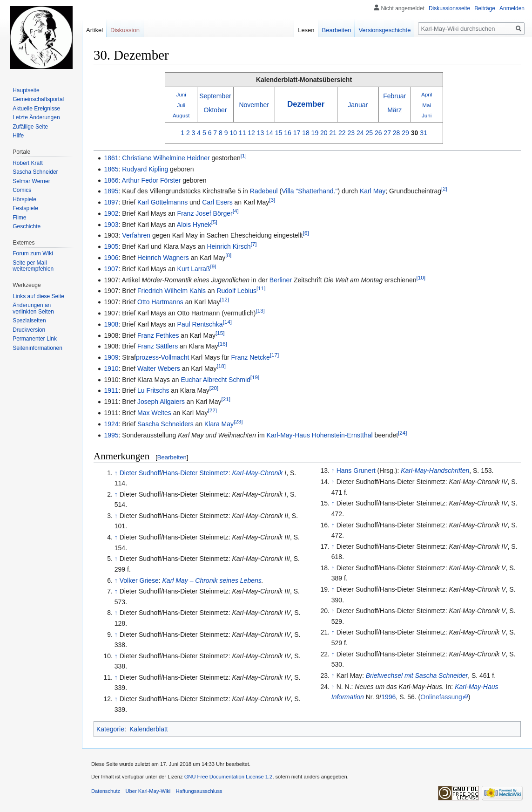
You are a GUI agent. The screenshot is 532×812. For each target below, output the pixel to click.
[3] (272, 200)
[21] (226, 399)
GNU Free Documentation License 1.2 (229, 777)
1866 (111, 180)
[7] (254, 244)
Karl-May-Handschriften (435, 471)
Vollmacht (175, 357)
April (427, 94)
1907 (111, 269)
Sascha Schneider (35, 172)
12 (251, 133)
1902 (111, 213)
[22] (212, 410)
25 (369, 133)
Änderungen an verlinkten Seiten (33, 308)
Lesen (306, 30)
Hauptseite (26, 90)
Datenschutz (106, 791)
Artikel (94, 30)
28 (397, 133)
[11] (261, 289)
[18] (221, 366)
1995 (111, 435)
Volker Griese (139, 580)
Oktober (215, 110)
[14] (227, 322)
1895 (111, 191)
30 (415, 133)
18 (306, 133)
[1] (244, 155)
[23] (238, 421)
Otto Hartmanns (160, 302)
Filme (19, 218)
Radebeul (264, 191)
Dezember (306, 104)
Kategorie (110, 729)
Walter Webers (159, 368)
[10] (421, 277)
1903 (111, 225)
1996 (388, 697)
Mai (427, 105)
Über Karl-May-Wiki (148, 791)
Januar (358, 105)
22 (342, 133)
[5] (214, 222)
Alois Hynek (194, 225)
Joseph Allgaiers (161, 402)
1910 (111, 368)
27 (387, 133)
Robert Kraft (28, 163)
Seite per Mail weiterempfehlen (33, 266)
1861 (111, 158)
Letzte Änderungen (36, 117)
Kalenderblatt (149, 729)
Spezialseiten (29, 321)
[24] (402, 433)
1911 (111, 390)
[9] (213, 266)
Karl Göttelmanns (162, 202)
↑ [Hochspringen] (116, 473)
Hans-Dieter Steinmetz (196, 473)
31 (424, 133)
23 (351, 133)
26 (378, 133)
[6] (306, 233)
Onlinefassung (441, 697)
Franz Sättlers (158, 346)
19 (315, 133)
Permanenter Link (35, 339)
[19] (255, 377)
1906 (111, 258)
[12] (224, 300)
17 (297, 133)
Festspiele (25, 208)
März (394, 110)
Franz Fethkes (158, 335)
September (215, 96)
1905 (111, 246)
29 (405, 133)
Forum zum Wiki (33, 253)
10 (233, 133)
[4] (236, 211)
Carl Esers (217, 202)
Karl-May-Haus (288, 435)
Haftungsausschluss (199, 791)
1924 (111, 424)
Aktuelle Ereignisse (36, 109)
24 (360, 133)
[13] (260, 310)
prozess (147, 357)
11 (242, 133)
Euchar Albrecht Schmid (215, 380)
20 (324, 133)
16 (288, 133)
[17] (274, 355)
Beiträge (485, 8)
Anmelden (512, 8)
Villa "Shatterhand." (310, 191)
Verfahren (136, 235)
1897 (111, 202)
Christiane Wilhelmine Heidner (166, 158)
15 (279, 133)
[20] (214, 388)
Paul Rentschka (200, 324)
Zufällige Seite (30, 127)
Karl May (373, 191)
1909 (111, 357)
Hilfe (18, 136)
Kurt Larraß (194, 269)
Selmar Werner (31, 181)
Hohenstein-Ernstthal (342, 435)
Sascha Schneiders (165, 424)
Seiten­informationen (37, 348)
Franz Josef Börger (205, 213)
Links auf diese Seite (38, 296)
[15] (220, 333)
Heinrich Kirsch (229, 246)
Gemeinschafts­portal (38, 99)
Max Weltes (154, 413)
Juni (181, 94)
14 (269, 133)
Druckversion (29, 330)
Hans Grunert (356, 471)
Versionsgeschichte (384, 30)
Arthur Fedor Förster (152, 180)
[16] (223, 344)
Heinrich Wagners (163, 258)
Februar (394, 96)
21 (333, 133)
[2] (444, 189)
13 (261, 133)
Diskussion (125, 30)
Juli (182, 105)
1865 (111, 169)
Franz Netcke (251, 357)
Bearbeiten (172, 457)
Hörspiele (24, 199)
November (254, 105)
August (181, 115)
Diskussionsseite (449, 8)
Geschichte (27, 226)
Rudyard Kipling (145, 169)
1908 (111, 324)
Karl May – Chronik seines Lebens (212, 580)
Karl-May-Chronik (257, 473)
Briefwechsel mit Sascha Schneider (417, 676)
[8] (228, 255)
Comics (22, 190)
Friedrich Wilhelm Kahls (172, 291)
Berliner (281, 280)
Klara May (219, 424)
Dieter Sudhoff (140, 473)
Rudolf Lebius (236, 291)
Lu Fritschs (153, 390)
